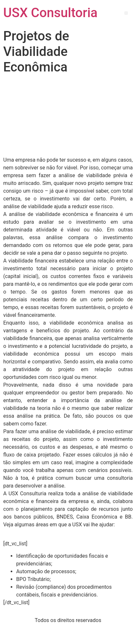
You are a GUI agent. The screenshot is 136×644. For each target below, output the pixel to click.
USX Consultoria (50, 13)
